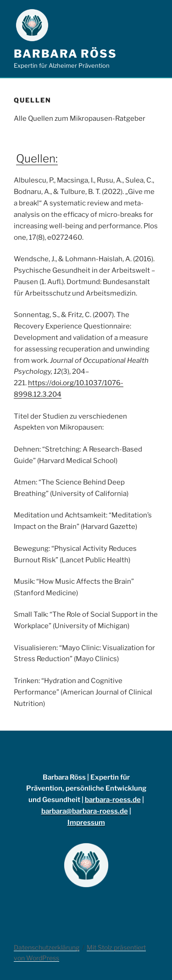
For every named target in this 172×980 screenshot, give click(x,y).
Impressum (86, 823)
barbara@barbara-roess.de (85, 811)
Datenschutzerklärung (47, 947)
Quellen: (37, 159)
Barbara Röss (65, 54)
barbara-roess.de (113, 800)
